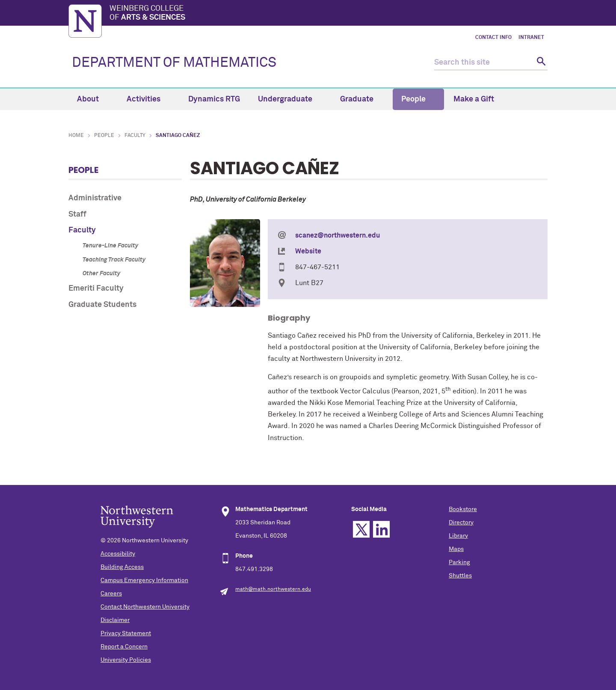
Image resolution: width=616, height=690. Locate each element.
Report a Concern (124, 647)
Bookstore (463, 509)
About (93, 99)
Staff (77, 214)
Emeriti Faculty (96, 288)
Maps (456, 549)
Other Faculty (101, 274)
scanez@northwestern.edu (338, 235)
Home (76, 136)
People (418, 99)
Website (308, 251)
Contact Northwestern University (145, 607)
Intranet (531, 38)
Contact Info (493, 38)
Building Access (122, 567)
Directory (461, 523)
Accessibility (118, 554)
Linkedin (381, 529)
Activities (148, 99)
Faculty (135, 136)
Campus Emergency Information (144, 580)
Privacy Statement (126, 633)
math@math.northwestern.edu (273, 589)
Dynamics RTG (214, 99)
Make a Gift (474, 99)
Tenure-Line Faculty (110, 246)
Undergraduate (290, 99)
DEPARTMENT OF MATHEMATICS (174, 63)
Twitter (361, 529)
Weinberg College (329, 14)
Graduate (362, 99)
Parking (459, 562)
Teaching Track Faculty (114, 260)
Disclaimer (115, 620)
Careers (111, 594)
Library (458, 536)
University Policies (126, 660)
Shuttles (460, 576)
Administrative (95, 198)
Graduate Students (102, 305)
